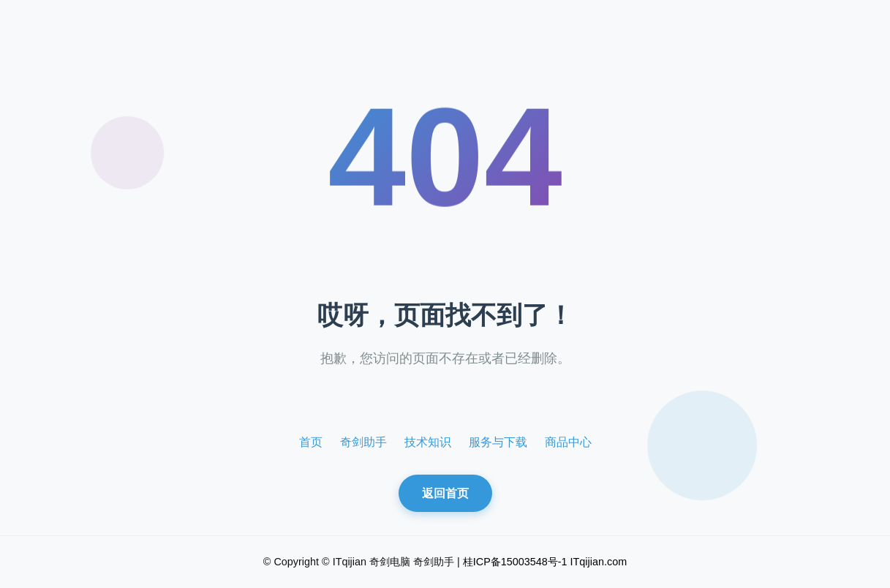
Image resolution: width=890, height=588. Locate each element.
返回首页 (445, 493)
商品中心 (568, 442)
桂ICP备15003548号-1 (515, 562)
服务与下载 (498, 442)
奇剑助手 (363, 442)
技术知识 (428, 442)
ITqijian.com (599, 562)
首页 (311, 442)
